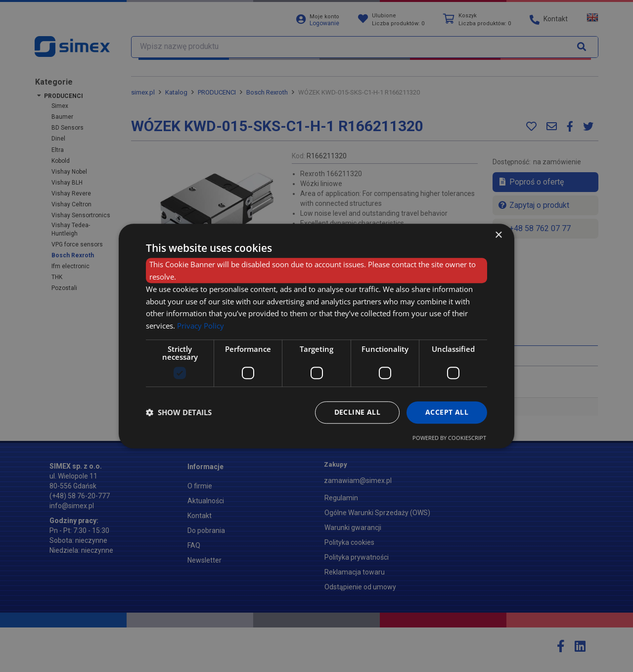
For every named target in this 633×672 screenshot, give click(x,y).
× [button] (498, 235)
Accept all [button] (447, 412)
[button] (179, 412)
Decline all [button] (357, 412)
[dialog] (316, 336)
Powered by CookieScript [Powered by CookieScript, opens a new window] (449, 438)
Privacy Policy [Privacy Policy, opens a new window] (201, 326)
